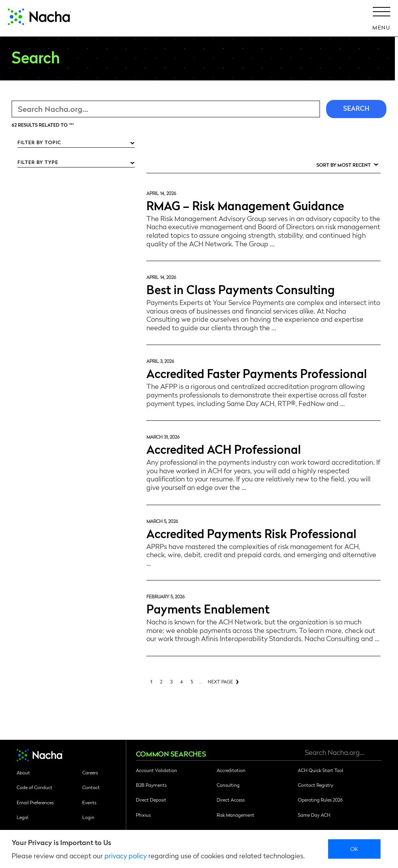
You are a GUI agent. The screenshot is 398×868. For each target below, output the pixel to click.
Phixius (143, 815)
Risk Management (235, 815)
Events (89, 802)
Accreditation (231, 770)
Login (88, 817)
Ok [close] (354, 849)
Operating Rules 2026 (320, 800)
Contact (91, 787)
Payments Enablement (208, 608)
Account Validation (156, 770)
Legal (23, 817)
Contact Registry (315, 785)
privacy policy (126, 855)
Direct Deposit (151, 800)
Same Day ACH (314, 815)
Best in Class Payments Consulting (241, 289)
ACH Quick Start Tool (321, 770)
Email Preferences (35, 802)
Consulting (228, 785)
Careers (90, 772)
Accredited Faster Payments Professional (257, 373)
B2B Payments (151, 785)
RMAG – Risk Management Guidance (245, 205)
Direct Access (231, 800)
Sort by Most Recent (344, 165)
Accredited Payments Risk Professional (251, 533)
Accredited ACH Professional (224, 449)
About (23, 772)
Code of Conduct (35, 787)
